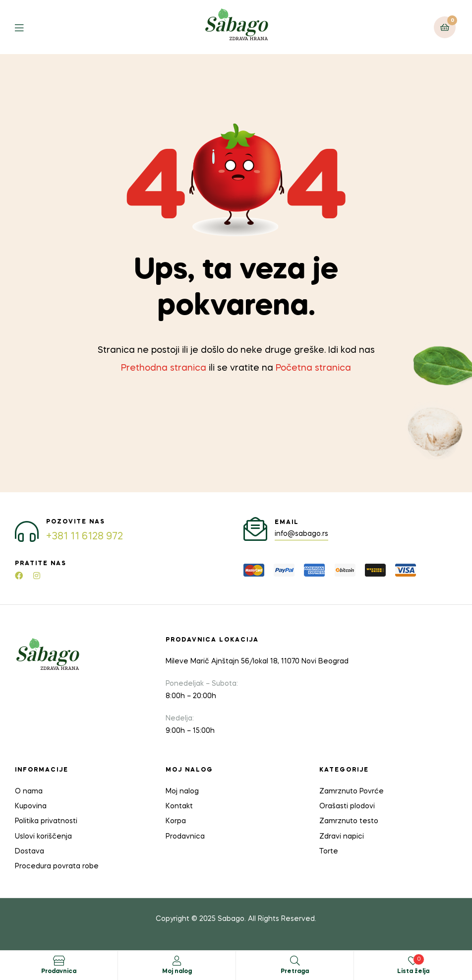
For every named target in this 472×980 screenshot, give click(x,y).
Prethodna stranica (164, 368)
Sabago (231, 919)
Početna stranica (313, 368)
